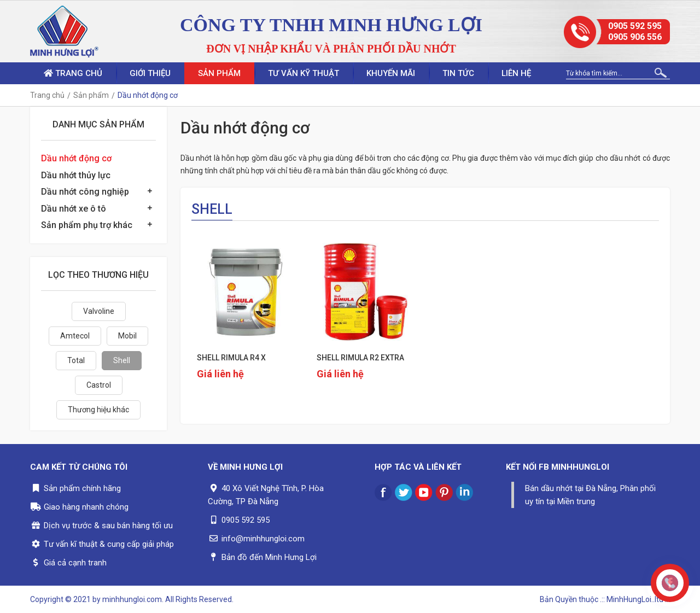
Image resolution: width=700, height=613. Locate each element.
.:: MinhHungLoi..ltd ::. (635, 599)
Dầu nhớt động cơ (76, 158)
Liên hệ (516, 73)
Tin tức (458, 73)
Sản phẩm (219, 73)
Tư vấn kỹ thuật (304, 73)
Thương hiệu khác (98, 410)
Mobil (127, 336)
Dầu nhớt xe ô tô (74, 209)
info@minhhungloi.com (263, 539)
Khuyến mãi (391, 73)
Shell (122, 360)
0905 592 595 (635, 26)
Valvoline (99, 311)
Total (76, 360)
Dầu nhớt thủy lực (76, 175)
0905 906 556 (635, 37)
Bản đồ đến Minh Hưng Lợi (269, 557)
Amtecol (75, 336)
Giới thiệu (150, 73)
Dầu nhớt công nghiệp (85, 192)
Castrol (99, 385)
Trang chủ (73, 73)
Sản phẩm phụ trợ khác (87, 225)
